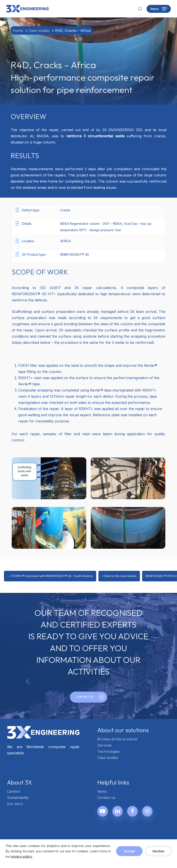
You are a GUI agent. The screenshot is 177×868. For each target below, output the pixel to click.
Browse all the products (117, 739)
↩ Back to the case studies (119, 576)
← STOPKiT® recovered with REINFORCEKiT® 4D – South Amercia (50, 576)
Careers (14, 791)
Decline (158, 851)
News (102, 791)
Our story (15, 804)
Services (105, 745)
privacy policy (22, 856)
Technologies (108, 751)
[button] (159, 9)
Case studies (108, 758)
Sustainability (18, 798)
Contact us (106, 798)
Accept (129, 851)
